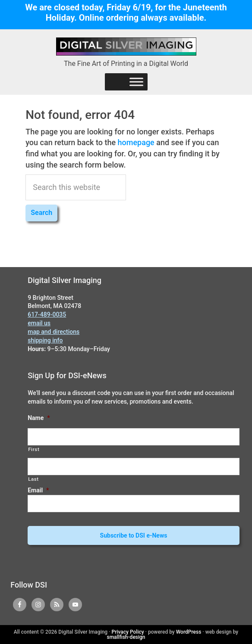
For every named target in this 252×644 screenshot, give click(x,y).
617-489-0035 (47, 314)
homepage (136, 142)
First (34, 449)
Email (38, 490)
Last (33, 479)
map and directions (54, 332)
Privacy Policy (128, 632)
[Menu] (136, 82)
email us (39, 323)
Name (39, 418)
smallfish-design (126, 637)
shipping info (45, 340)
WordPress (189, 632)
